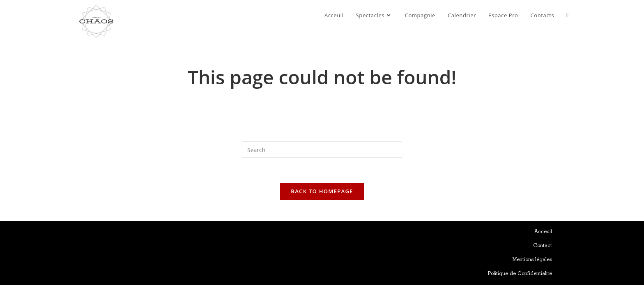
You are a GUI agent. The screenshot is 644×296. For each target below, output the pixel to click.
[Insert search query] (322, 150)
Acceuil (543, 232)
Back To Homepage (322, 191)
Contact (543, 246)
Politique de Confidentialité (520, 274)
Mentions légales (532, 260)
